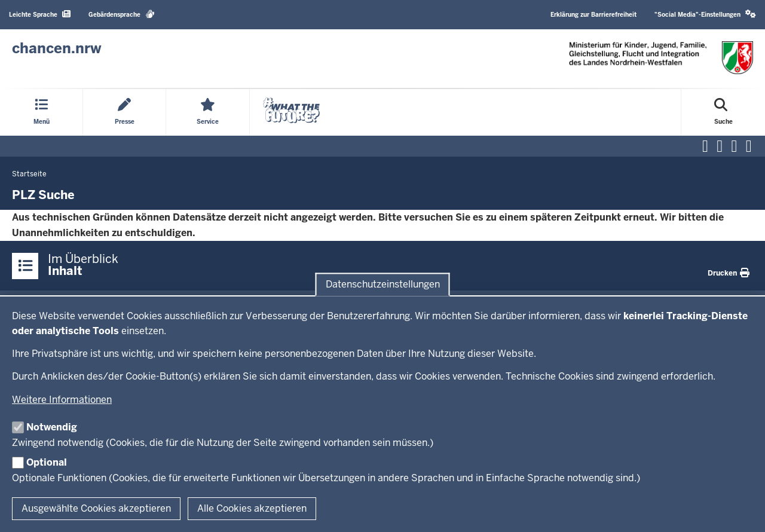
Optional (47, 462)
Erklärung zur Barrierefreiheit (593, 15)
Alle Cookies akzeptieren (252, 508)
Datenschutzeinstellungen (383, 284)
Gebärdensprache (122, 14)
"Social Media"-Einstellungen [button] (705, 14)
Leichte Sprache (40, 14)
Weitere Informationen (62, 400)
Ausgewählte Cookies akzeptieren (96, 508)
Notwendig (52, 427)
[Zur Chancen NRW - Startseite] (57, 48)
